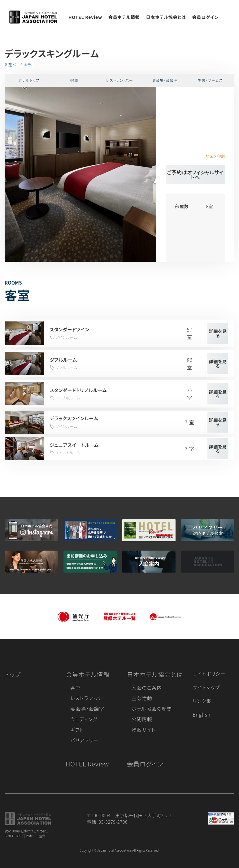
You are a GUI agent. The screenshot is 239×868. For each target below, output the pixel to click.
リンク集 (202, 701)
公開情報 (142, 719)
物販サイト (144, 730)
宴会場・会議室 (165, 80)
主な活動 (142, 698)
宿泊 (74, 80)
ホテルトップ (29, 80)
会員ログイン (205, 17)
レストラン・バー (119, 80)
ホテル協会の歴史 (152, 709)
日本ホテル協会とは (166, 17)
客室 (76, 687)
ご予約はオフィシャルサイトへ (195, 175)
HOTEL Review (85, 17)
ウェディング (84, 719)
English (202, 714)
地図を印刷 (215, 156)
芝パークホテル (22, 65)
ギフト (77, 730)
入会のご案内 (147, 687)
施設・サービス (210, 80)
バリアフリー (84, 740)
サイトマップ (206, 687)
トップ (13, 674)
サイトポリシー (209, 674)
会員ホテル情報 (124, 17)
